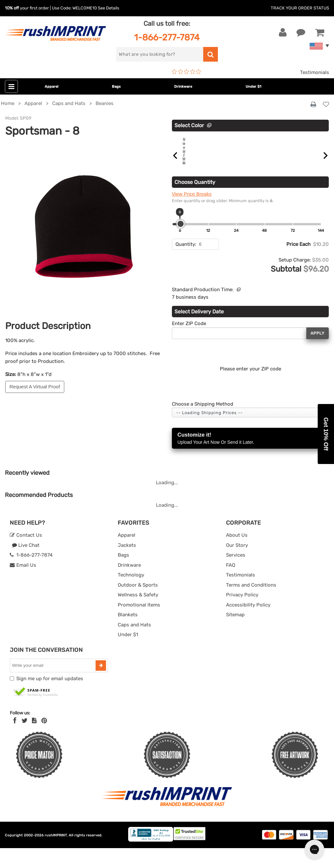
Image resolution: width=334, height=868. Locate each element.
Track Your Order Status (300, 8)
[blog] (34, 741)
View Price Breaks (192, 214)
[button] (326, 434)
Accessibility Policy (248, 625)
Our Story (237, 565)
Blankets (128, 635)
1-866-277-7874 (167, 37)
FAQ (231, 585)
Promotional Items (139, 625)
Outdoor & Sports (138, 605)
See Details (109, 8)
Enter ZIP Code (189, 343)
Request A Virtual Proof (35, 387)
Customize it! (250, 459)
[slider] (181, 244)
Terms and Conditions (251, 605)
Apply (318, 353)
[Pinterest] (44, 741)
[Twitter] (25, 741)
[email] (53, 685)
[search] (159, 54)
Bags (116, 87)
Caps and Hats (134, 645)
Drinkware (183, 87)
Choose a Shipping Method (203, 424)
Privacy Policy (242, 615)
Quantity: (186, 264)
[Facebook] (15, 741)
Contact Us (26, 555)
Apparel (52, 87)
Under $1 (253, 87)
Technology (131, 595)
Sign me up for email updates (50, 698)
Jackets (127, 565)
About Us (237, 555)
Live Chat (26, 565)
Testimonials (315, 72)
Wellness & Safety (138, 615)
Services (236, 575)
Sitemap (235, 635)
